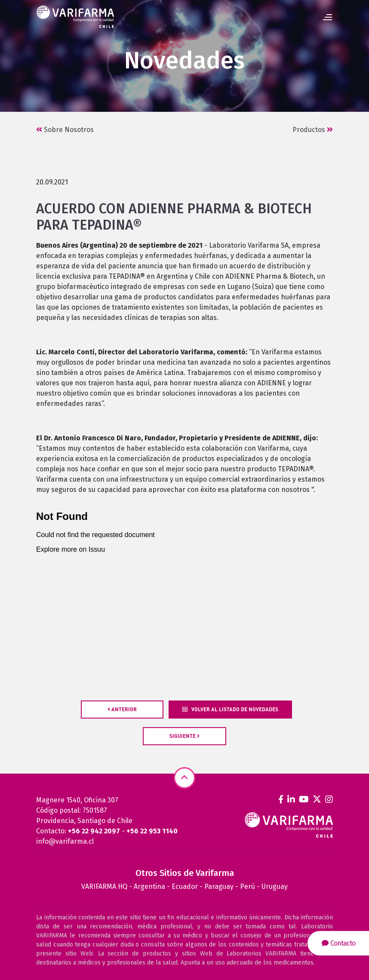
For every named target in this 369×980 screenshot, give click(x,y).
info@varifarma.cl (65, 841)
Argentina (149, 886)
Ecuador (185, 886)
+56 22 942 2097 (94, 831)
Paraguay (219, 886)
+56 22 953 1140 (152, 831)
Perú (248, 886)
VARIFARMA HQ (104, 886)
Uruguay (275, 886)
